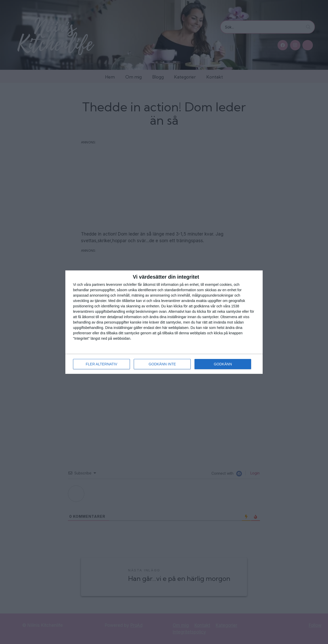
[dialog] (164, 322)
